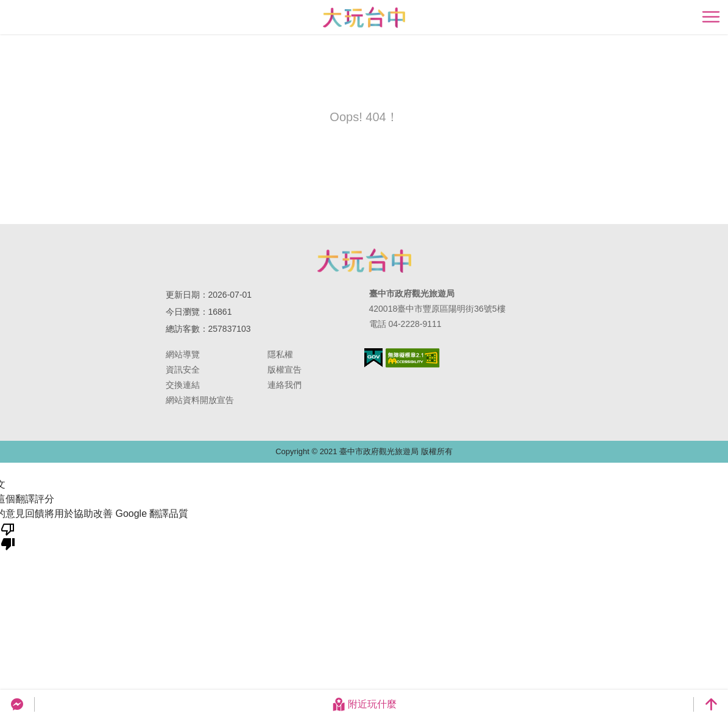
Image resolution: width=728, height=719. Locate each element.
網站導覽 (183, 354)
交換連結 (183, 385)
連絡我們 (284, 385)
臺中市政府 (364, 261)
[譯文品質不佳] (8, 536)
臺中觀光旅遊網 (364, 17)
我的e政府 (373, 358)
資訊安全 (183, 370)
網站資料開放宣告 (200, 400)
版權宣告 (284, 370)
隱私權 (280, 354)
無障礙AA (413, 358)
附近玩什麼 (364, 704)
